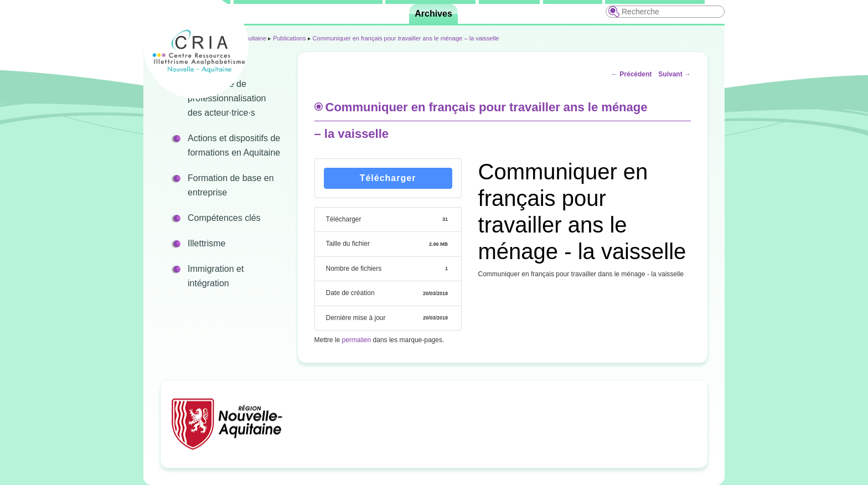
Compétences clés (224, 218)
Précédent (631, 74)
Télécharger (388, 178)
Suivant (675, 74)
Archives (433, 14)
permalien (357, 340)
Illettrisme (206, 243)
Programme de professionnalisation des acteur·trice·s (227, 98)
